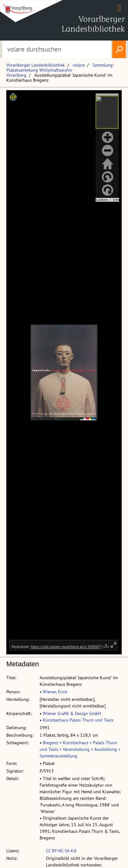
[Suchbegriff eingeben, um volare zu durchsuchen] (57, 49)
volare (79, 65)
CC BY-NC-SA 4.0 (61, 851)
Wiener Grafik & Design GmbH (72, 713)
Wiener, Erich (55, 692)
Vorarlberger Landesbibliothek (36, 65)
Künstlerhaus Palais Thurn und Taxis (78, 720)
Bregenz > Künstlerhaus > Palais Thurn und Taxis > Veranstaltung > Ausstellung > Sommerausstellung (80, 749)
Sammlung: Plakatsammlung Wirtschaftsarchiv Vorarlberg (60, 70)
